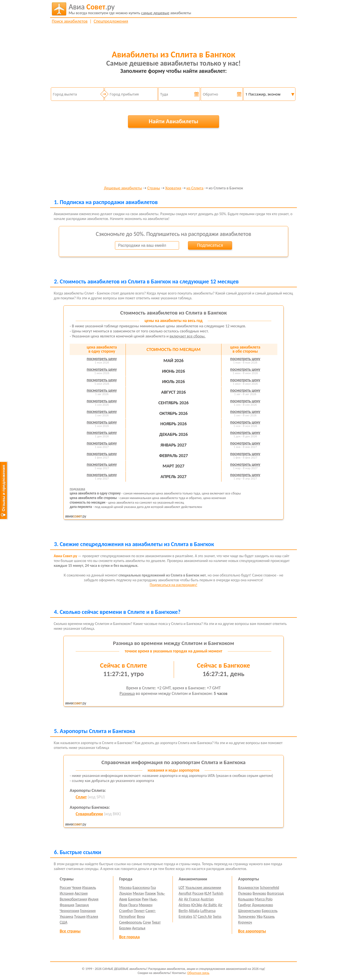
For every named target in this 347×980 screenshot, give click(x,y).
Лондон (126, 893)
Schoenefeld (270, 887)
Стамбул (126, 911)
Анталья (139, 928)
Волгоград (275, 893)
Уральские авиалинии (203, 887)
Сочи (147, 922)
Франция (67, 905)
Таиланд (82, 905)
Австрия (81, 893)
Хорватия (173, 188)
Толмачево (247, 916)
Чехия (77, 887)
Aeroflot (185, 893)
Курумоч (245, 922)
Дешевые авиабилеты (123, 188)
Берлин (125, 928)
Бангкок (134, 899)
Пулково (245, 893)
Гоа (153, 887)
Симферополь (131, 922)
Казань (269, 916)
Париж (150, 893)
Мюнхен (145, 905)
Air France (192, 899)
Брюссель (270, 911)
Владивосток (249, 887)
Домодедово (263, 905)
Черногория (70, 911)
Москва (126, 887)
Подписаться (210, 245)
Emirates (185, 916)
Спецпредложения (111, 21)
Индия (93, 899)
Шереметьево (250, 911)
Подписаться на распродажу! (173, 585)
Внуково (259, 893)
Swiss (217, 916)
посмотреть (102, 359)
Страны (154, 188)
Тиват (156, 922)
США (64, 922)
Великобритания (73, 899)
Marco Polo (264, 899)
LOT (181, 887)
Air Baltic (210, 905)
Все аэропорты (252, 931)
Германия (88, 911)
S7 (195, 916)
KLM (208, 893)
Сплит (81, 797)
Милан (138, 893)
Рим (145, 899)
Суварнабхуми (89, 814)
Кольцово (246, 899)
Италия (92, 916)
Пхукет (139, 911)
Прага (133, 905)
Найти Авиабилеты (173, 121)
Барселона (141, 887)
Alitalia (194, 911)
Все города (130, 937)
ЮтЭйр (197, 905)
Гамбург (245, 905)
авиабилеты (130, 9)
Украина (67, 916)
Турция (80, 916)
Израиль (89, 887)
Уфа (259, 916)
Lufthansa (208, 911)
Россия (65, 887)
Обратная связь (198, 973)
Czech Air (205, 916)
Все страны (70, 931)
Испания (67, 893)
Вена (141, 916)
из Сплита (195, 188)
